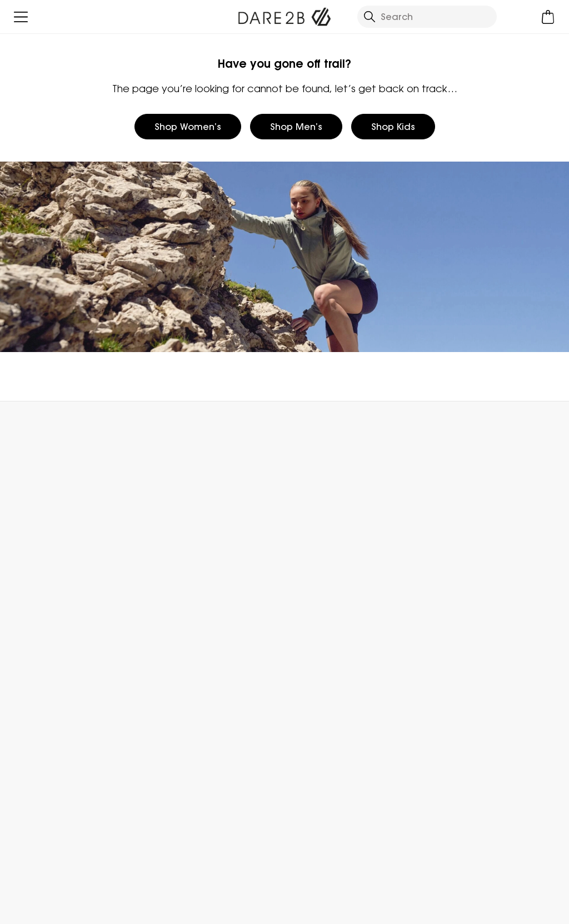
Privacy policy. (155, 803)
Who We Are (311, 509)
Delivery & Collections (57, 509)
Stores (298, 544)
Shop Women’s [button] (188, 127)
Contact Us (459, 426)
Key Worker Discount (467, 615)
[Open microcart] (548, 17)
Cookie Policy (521, 908)
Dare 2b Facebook (298, 859)
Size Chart (445, 562)
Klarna (436, 651)
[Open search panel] (427, 17)
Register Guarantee (466, 544)
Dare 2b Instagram (321, 859)
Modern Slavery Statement (344, 615)
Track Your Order (46, 544)
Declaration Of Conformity (344, 633)
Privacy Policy (434, 908)
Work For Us (308, 562)
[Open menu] (21, 17)
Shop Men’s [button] (296, 127)
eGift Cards (447, 509)
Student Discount (461, 580)
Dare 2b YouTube (344, 859)
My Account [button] (153, 426)
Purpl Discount (453, 597)
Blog (294, 526)
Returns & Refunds (49, 526)
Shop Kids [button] (393, 127)
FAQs (158, 526)
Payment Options (461, 633)
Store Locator (307, 426)
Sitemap (303, 651)
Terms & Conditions (335, 908)
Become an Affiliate (465, 686)
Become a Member (465, 526)
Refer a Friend (453, 669)
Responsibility (313, 597)
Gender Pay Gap (322, 580)
